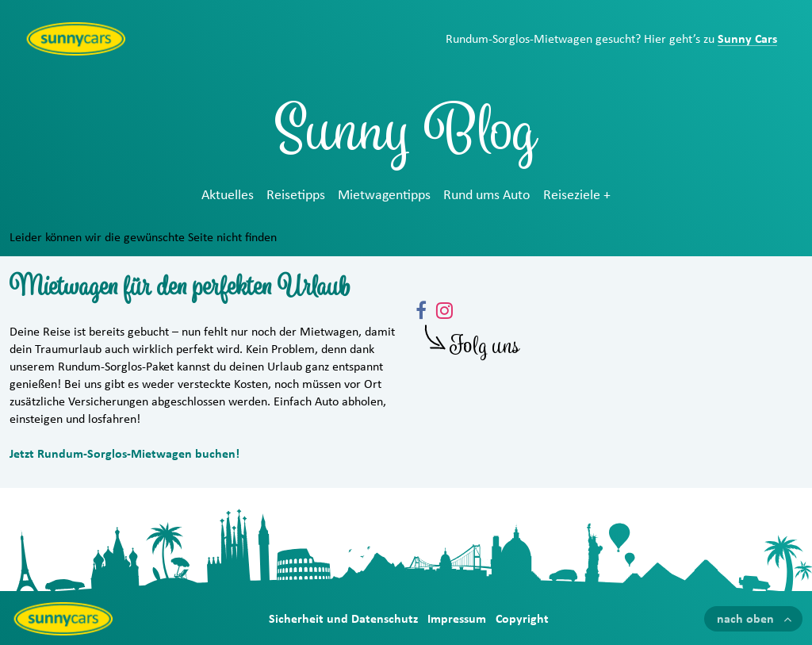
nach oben (745, 619)
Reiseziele (572, 195)
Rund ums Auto (487, 195)
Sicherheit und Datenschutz (343, 619)
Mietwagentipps (384, 195)
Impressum (457, 619)
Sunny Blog (406, 138)
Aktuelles (228, 195)
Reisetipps (296, 195)
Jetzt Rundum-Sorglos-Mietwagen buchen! (124, 454)
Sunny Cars (747, 39)
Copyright (522, 619)
